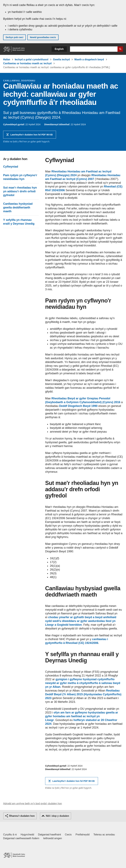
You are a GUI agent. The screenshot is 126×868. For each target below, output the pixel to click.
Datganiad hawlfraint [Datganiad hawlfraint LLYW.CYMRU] (50, 835)
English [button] (59, 49)
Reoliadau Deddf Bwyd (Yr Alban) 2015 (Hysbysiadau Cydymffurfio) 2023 (83, 694)
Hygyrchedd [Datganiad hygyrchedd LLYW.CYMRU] (27, 835)
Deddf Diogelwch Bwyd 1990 (78, 406)
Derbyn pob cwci (14, 37)
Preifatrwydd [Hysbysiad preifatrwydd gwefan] (83, 835)
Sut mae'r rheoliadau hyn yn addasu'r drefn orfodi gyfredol (20, 191)
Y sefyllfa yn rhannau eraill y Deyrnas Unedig (19, 222)
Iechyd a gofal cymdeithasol (32, 59)
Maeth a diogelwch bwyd (89, 59)
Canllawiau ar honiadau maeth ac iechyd (27, 63)
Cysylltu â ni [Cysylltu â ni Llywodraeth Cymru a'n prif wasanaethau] (10, 835)
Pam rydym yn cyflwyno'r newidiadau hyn (20, 177)
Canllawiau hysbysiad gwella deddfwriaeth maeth (18, 208)
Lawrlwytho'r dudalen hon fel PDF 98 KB (32, 136)
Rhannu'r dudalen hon (22, 816)
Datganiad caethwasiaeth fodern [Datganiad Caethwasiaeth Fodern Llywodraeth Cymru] (21, 838)
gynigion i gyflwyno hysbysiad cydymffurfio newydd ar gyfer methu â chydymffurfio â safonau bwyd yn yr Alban (83, 683)
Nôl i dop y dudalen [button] (57, 816)
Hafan (7, 59)
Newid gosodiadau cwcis (43, 37)
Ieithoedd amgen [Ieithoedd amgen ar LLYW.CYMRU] (53, 838)
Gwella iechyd (61, 59)
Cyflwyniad (11, 167)
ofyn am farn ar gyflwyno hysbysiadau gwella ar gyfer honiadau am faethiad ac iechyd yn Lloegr (82, 716)
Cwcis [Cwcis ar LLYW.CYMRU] (68, 835)
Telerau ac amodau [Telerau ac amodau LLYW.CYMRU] (104, 835)
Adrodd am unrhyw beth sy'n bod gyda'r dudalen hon (32, 804)
